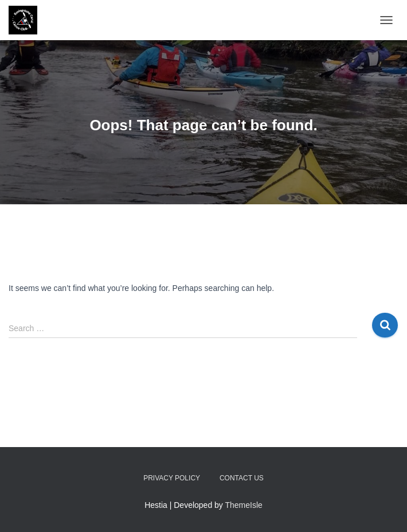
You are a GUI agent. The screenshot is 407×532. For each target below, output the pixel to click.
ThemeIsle (244, 505)
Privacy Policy (172, 478)
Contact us (242, 478)
